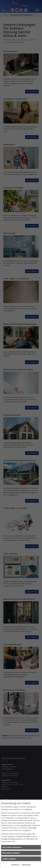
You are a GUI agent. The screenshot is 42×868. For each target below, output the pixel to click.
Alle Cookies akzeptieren (12, 847)
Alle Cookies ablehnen (11, 853)
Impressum (15, 864)
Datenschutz (26, 864)
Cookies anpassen (9, 859)
